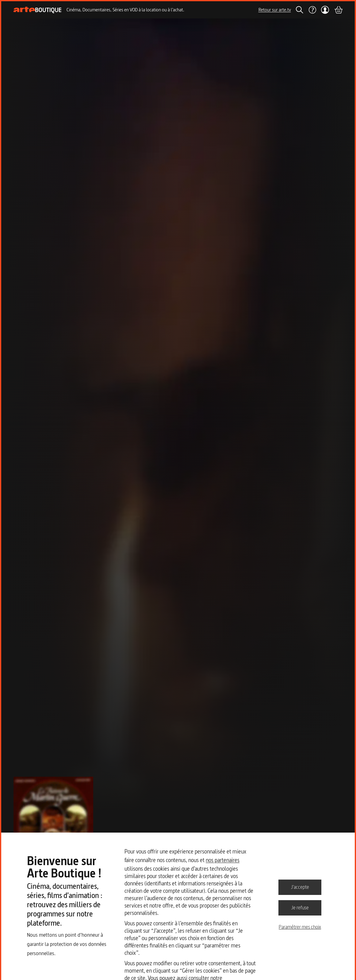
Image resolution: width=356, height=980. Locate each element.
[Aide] (312, 10)
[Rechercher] (300, 10)
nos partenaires (223, 860)
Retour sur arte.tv (275, 10)
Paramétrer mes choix (300, 927)
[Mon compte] (325, 10)
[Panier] (338, 10)
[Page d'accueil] (38, 10)
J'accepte (300, 887)
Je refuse (300, 908)
